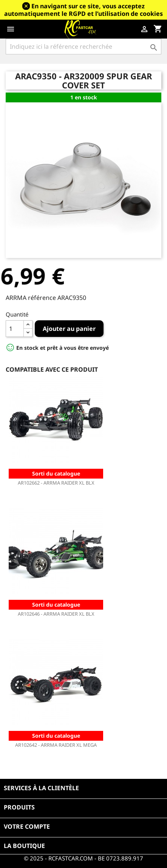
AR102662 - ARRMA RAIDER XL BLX (56, 483)
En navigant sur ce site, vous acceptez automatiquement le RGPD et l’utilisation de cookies (83, 10)
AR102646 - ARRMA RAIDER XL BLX (56, 614)
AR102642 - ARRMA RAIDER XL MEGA (56, 745)
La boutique (24, 846)
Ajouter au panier (69, 329)
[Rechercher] (83, 46)
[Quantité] (15, 329)
